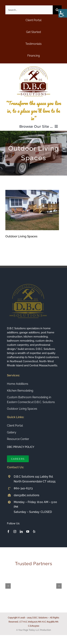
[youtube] (28, 532)
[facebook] (8, 532)
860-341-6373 (23, 488)
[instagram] (15, 532)
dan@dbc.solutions (27, 495)
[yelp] (34, 532)
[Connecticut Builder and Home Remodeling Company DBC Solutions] (34, 65)
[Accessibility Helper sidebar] (63, 13)
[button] (8, 586)
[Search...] (29, 10)
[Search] (57, 10)
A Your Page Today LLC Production (34, 630)
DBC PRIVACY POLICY (21, 447)
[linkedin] (21, 532)
